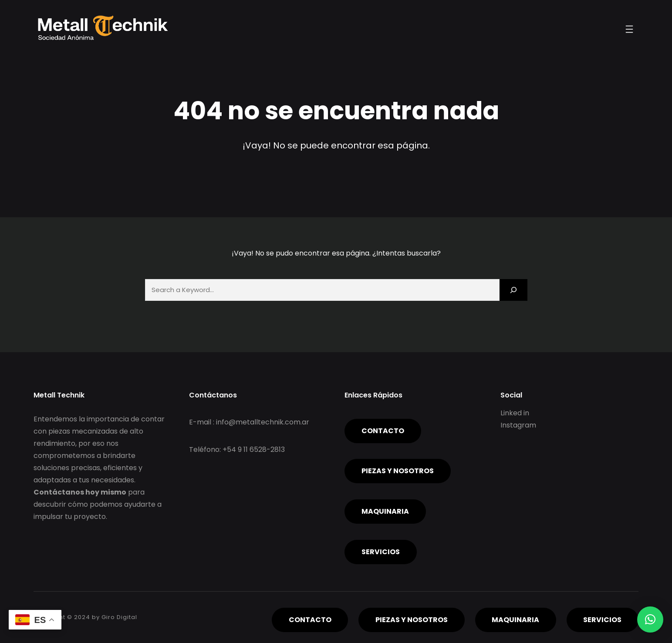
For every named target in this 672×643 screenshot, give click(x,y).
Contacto (383, 431)
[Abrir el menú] (629, 29)
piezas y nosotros (398, 471)
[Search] (513, 290)
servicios (381, 552)
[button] (650, 619)
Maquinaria (385, 511)
